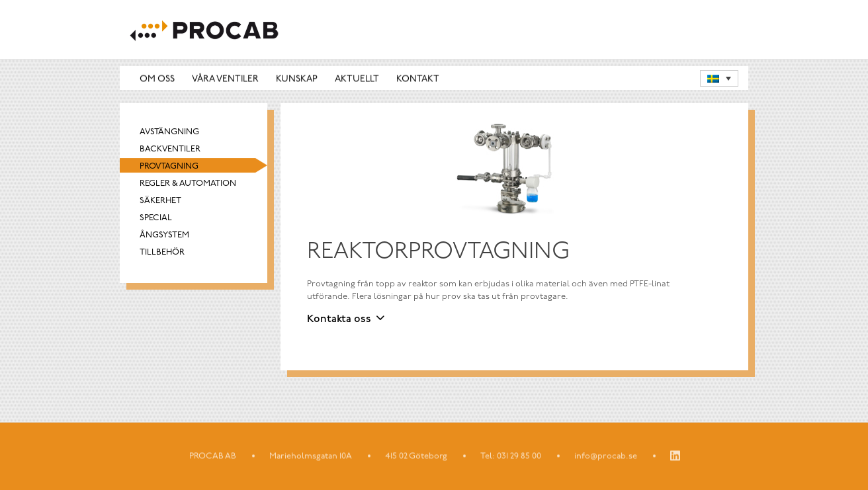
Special (156, 219)
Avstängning (169, 133)
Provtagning (169, 167)
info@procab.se (606, 457)
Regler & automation (188, 184)
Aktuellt (357, 79)
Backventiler (170, 150)
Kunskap (297, 79)
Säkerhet (160, 201)
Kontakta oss (339, 319)
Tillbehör (162, 253)
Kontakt (418, 79)
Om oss (157, 79)
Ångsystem (164, 236)
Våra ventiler (225, 79)
